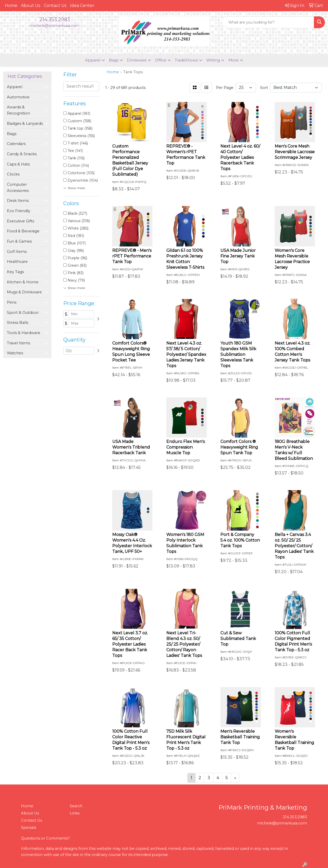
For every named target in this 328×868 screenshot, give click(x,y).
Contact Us (55, 6)
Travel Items (18, 343)
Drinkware (137, 60)
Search (76, 806)
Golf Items (17, 252)
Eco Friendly (19, 211)
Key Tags (15, 272)
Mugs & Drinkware (24, 292)
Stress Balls (18, 323)
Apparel (93, 60)
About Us (31, 6)
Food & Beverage (23, 231)
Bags (114, 60)
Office (161, 60)
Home (11, 6)
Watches (15, 353)
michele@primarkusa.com (55, 26)
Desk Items (18, 201)
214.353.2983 (55, 19)
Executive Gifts (20, 221)
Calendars (16, 144)
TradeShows (186, 60)
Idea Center (82, 6)
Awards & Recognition (18, 110)
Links (75, 813)
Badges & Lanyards (25, 123)
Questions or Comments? (45, 838)
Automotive (18, 97)
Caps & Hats (18, 164)
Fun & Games (19, 241)
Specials (29, 828)
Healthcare (17, 262)
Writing (213, 60)
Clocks (13, 174)
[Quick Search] (268, 22)
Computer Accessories (18, 188)
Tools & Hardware (24, 333)
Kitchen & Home (23, 282)
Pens (12, 302)
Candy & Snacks (22, 154)
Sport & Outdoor (23, 313)
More (233, 60)
